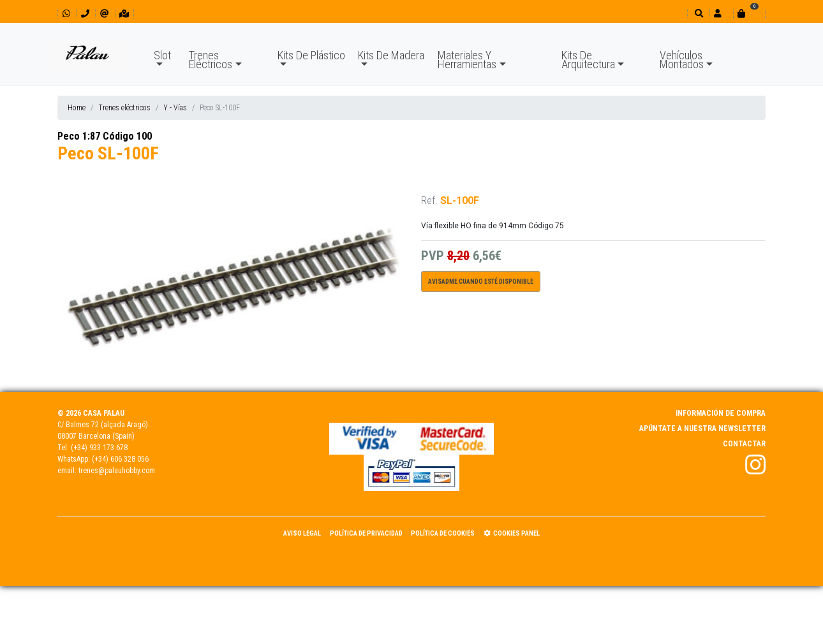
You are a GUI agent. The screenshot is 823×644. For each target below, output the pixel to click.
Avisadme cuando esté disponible (481, 282)
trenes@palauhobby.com (117, 471)
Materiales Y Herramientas (467, 60)
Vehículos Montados (682, 60)
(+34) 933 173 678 (99, 448)
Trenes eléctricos (124, 108)
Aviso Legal (302, 533)
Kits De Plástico (311, 55)
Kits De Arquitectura (588, 60)
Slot (162, 55)
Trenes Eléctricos (211, 60)
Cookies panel (512, 533)
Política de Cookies (443, 533)
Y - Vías (175, 108)
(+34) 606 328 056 (120, 459)
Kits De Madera (391, 55)
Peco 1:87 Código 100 (105, 136)
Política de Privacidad (366, 533)
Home (77, 108)
